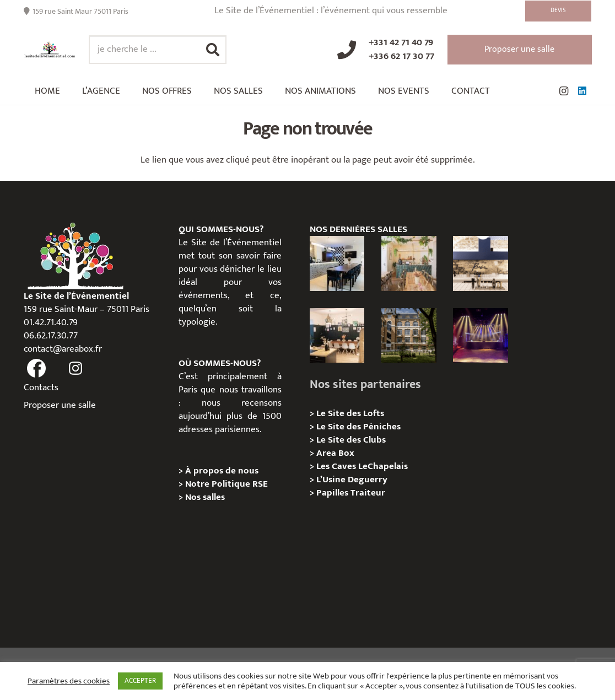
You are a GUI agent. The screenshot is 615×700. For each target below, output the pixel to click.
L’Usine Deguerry (352, 480)
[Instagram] (564, 91)
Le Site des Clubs (351, 440)
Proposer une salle (60, 405)
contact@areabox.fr (63, 349)
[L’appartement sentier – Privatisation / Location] (409, 263)
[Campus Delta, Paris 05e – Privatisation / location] (409, 336)
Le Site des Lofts (350, 413)
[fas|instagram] (75, 368)
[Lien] (50, 50)
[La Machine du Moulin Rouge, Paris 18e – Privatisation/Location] (481, 336)
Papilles (333, 493)
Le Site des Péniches (358, 427)
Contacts (41, 387)
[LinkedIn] (582, 91)
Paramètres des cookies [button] (69, 681)
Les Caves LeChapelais (362, 466)
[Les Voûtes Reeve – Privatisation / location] (481, 263)
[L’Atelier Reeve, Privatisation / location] (337, 336)
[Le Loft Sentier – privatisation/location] (337, 263)
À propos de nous (222, 471)
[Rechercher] (213, 50)
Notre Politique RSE (226, 484)
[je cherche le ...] (158, 50)
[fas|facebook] (37, 368)
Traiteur (368, 493)
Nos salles (205, 497)
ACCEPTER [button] (140, 681)
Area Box (335, 453)
